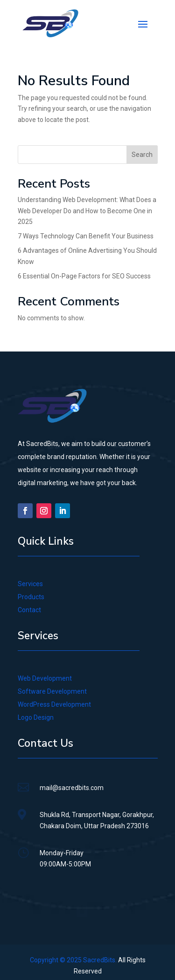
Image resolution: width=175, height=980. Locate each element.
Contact (29, 610)
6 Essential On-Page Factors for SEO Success (84, 276)
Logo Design (36, 717)
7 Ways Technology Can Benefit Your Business (86, 236)
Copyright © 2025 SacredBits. (73, 960)
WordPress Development (54, 704)
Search (142, 155)
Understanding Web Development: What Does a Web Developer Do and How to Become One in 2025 (87, 211)
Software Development (52, 691)
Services (30, 584)
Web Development (45, 678)
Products (31, 597)
